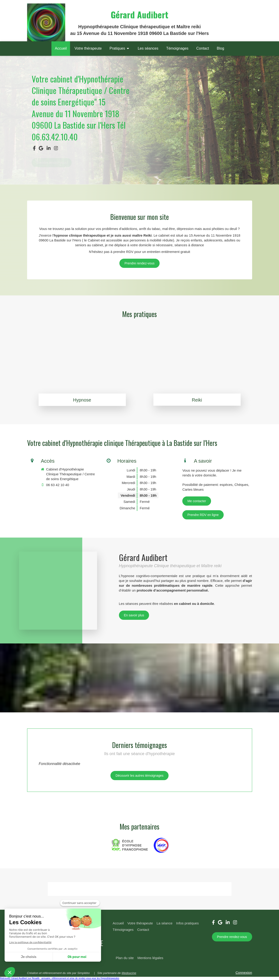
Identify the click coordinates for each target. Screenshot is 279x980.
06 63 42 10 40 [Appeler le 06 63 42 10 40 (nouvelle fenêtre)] (58, 485)
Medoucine (129, 973)
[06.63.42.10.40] (139, 263)
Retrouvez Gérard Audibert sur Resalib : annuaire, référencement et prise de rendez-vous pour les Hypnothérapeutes (60, 978)
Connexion (244, 973)
